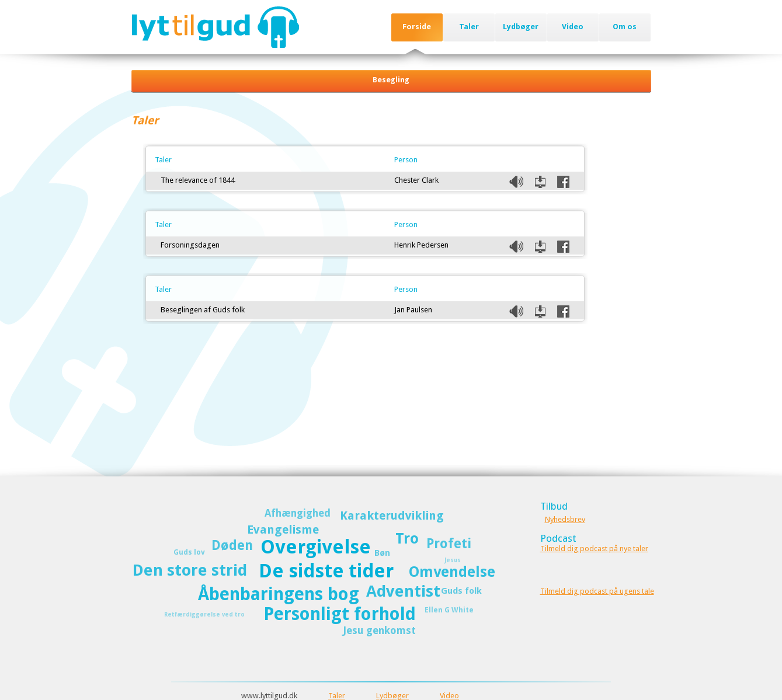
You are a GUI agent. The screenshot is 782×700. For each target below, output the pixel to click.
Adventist (403, 591)
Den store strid (190, 570)
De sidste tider (326, 571)
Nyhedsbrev (565, 519)
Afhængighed (298, 513)
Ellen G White (449, 610)
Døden (232, 545)
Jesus (453, 560)
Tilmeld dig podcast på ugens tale (597, 591)
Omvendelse (452, 572)
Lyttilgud (215, 27)
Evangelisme (283, 530)
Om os (625, 27)
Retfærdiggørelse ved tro (204, 614)
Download (540, 182)
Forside (417, 27)
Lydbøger (521, 27)
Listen (516, 182)
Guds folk (461, 591)
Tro (407, 539)
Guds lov (189, 552)
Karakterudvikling (392, 516)
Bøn (382, 553)
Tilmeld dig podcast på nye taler (594, 548)
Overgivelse (316, 547)
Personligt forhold (340, 614)
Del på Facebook (563, 182)
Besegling (391, 80)
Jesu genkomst (379, 631)
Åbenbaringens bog (279, 594)
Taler (469, 27)
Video (573, 27)
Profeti (449, 544)
